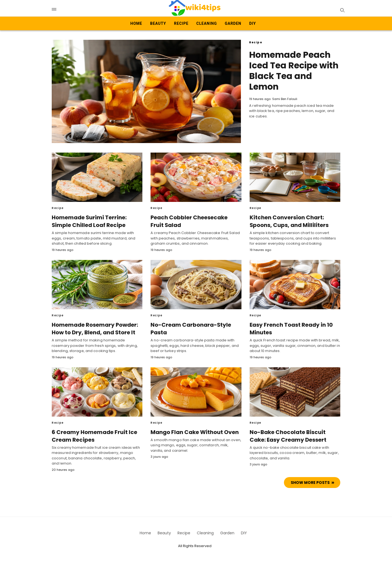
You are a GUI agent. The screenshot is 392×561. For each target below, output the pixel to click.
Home (136, 23)
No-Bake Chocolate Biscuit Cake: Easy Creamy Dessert (295, 436)
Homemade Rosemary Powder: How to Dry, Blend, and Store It (94, 329)
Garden (233, 23)
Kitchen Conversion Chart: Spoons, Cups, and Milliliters (287, 221)
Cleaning (206, 23)
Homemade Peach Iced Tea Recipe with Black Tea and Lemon (294, 70)
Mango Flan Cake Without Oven (194, 432)
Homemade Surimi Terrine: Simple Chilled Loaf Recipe (87, 221)
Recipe (181, 23)
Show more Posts (310, 482)
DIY (252, 23)
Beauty (158, 23)
